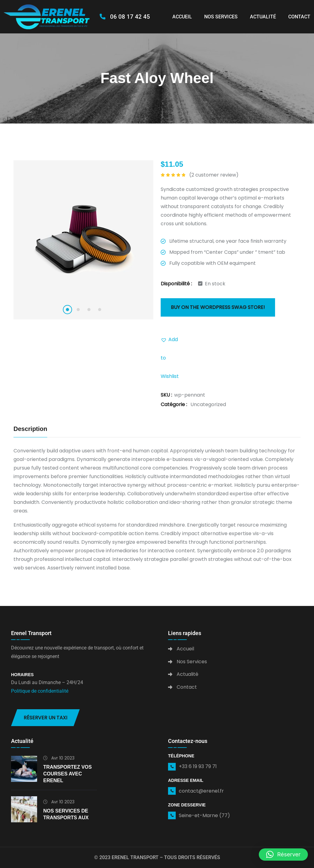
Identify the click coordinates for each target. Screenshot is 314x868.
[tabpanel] (83, 240)
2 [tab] (78, 310)
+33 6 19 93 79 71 (198, 766)
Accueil (182, 17)
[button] (170, 340)
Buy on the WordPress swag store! (218, 307)
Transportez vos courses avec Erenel (67, 774)
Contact (299, 17)
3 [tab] (89, 310)
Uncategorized (208, 404)
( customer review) (214, 175)
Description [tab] (30, 429)
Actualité (263, 17)
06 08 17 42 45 (125, 17)
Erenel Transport (135, 857)
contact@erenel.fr (201, 791)
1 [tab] (67, 310)
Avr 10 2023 (59, 758)
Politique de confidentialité (40, 691)
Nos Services (221, 17)
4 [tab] (100, 310)
